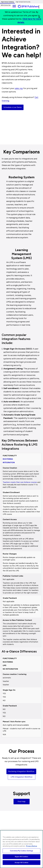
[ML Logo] (30, 6)
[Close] (39, 17)
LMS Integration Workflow (22, 777)
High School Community (23, 2)
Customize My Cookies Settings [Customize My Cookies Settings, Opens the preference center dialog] (21, 851)
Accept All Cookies (21, 863)
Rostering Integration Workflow (21, 771)
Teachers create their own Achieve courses (20, 482)
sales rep (19, 88)
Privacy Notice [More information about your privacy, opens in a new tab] (32, 846)
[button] (39, 7)
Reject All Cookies (21, 857)
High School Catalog (7, 2)
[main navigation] (14, 6)
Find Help (22, 801)
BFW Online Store (6, 5)
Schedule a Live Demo (13, 107)
